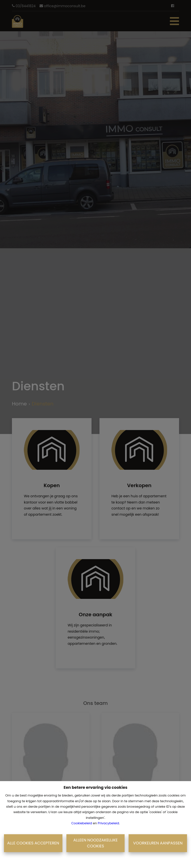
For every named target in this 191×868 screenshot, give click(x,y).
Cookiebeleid (82, 823)
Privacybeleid (108, 823)
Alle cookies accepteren (33, 843)
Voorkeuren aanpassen (158, 843)
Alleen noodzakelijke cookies (96, 843)
